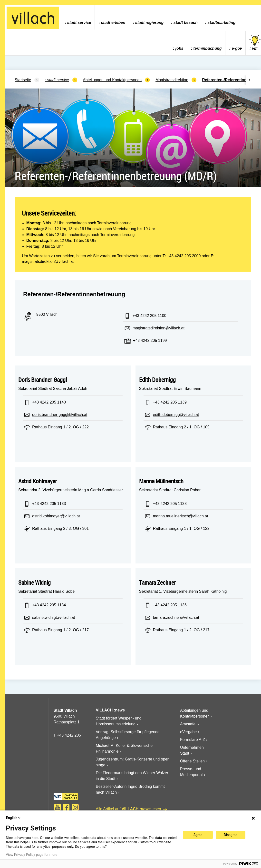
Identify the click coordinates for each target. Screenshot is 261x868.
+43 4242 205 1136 (170, 605)
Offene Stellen (192, 761)
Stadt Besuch (186, 23)
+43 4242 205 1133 (49, 504)
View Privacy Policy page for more (32, 855)
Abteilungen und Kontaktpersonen (112, 80)
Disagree (231, 835)
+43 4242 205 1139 (170, 402)
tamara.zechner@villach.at (176, 617)
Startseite (23, 80)
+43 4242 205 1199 (150, 340)
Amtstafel (188, 724)
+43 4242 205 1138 (170, 504)
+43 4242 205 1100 (149, 316)
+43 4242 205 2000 (184, 256)
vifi (255, 42)
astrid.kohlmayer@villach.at (56, 516)
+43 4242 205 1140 (49, 402)
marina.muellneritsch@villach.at (181, 516)
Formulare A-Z (193, 740)
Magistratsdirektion (172, 80)
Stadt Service (79, 23)
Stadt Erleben (113, 23)
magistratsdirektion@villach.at (48, 261)
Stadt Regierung (149, 23)
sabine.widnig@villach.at (53, 617)
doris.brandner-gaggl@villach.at (60, 415)
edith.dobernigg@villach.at (176, 415)
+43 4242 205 (69, 735)
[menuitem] (78, 17)
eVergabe (188, 732)
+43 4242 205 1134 (49, 605)
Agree (198, 835)
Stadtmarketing (222, 23)
